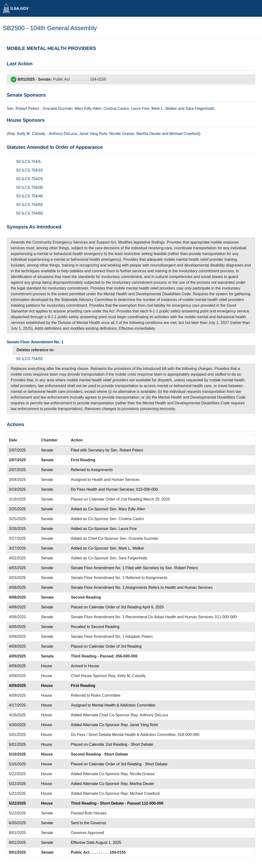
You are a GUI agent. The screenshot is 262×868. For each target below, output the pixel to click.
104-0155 (98, 79)
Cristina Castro (116, 108)
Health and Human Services (116, 480)
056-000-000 (127, 656)
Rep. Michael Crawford (140, 793)
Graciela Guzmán (58, 108)
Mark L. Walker (164, 108)
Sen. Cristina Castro (127, 519)
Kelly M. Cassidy (31, 134)
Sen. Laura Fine (123, 529)
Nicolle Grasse (122, 134)
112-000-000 (153, 803)
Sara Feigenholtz (200, 108)
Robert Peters (27, 108)
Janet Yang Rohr (93, 134)
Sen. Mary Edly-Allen (127, 509)
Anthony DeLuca (63, 134)
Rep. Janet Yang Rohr (139, 725)
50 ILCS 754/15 (30, 170)
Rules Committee (106, 695)
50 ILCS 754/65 (30, 213)
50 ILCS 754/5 (28, 162)
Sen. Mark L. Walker (127, 548)
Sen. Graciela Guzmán (139, 538)
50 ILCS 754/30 (30, 187)
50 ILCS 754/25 (30, 179)
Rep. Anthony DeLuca (149, 715)
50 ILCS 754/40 (30, 196)
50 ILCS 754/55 (30, 205)
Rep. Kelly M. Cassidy (127, 676)
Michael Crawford (184, 134)
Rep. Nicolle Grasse (138, 774)
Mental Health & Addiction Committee (124, 705)
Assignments (102, 470)
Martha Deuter (149, 134)
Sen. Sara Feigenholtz (128, 558)
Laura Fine (140, 108)
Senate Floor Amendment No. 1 (35, 342)
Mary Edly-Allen (88, 108)
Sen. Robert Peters (127, 450)
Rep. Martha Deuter (137, 784)
